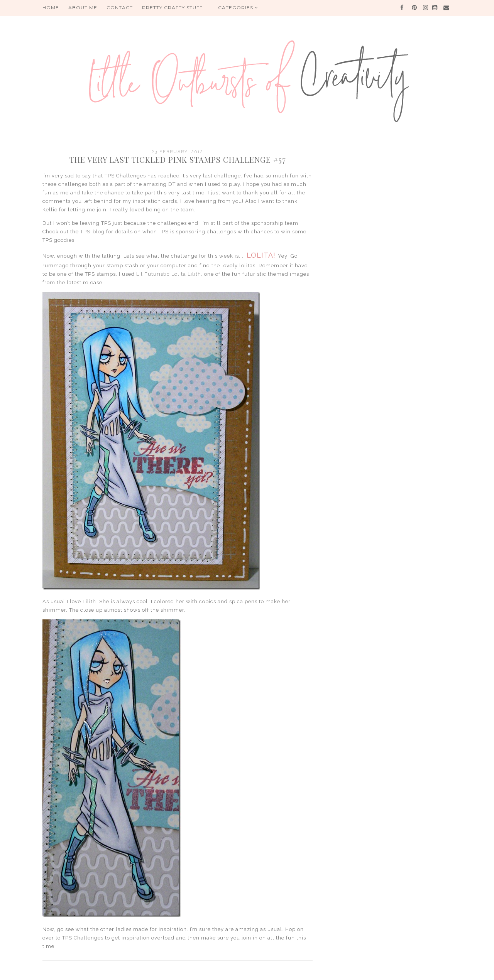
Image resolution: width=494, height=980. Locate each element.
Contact (120, 8)
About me (83, 8)
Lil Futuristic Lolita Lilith (169, 274)
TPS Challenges (83, 938)
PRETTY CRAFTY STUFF (172, 8)
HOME (51, 8)
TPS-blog (92, 232)
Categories (238, 8)
